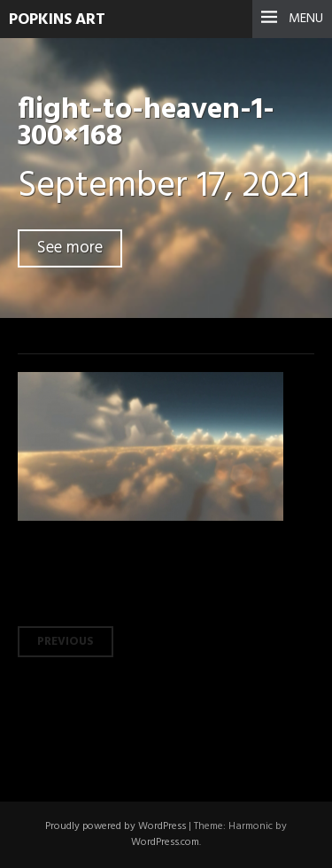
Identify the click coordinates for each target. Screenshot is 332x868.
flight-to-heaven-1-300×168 (146, 124)
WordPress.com (165, 842)
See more (70, 248)
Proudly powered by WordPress (116, 826)
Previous (66, 642)
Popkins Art (57, 20)
